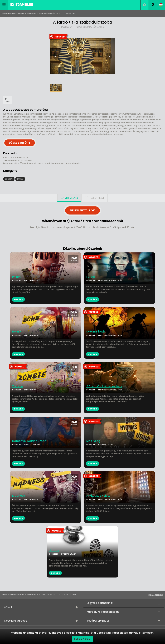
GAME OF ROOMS (32, 445)
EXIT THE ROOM (31, 280)
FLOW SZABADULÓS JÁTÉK (90, 27)
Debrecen (32, 13)
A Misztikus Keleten (99, 496)
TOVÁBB (92, 299)
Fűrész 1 (92, 277)
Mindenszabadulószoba (13, 13)
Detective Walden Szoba (29, 441)
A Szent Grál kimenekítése (104, 386)
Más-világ (93, 441)
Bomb (17, 332)
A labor (54, 550)
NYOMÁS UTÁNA (106, 445)
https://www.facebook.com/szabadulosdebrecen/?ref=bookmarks (47, 163)
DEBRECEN (67, 27)
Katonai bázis (96, 332)
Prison (16, 277)
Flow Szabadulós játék (50, 13)
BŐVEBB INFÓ (18, 143)
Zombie (18, 386)
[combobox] (153, 5)
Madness (19, 496)
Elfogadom (82, 639)
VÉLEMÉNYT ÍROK (82, 210)
